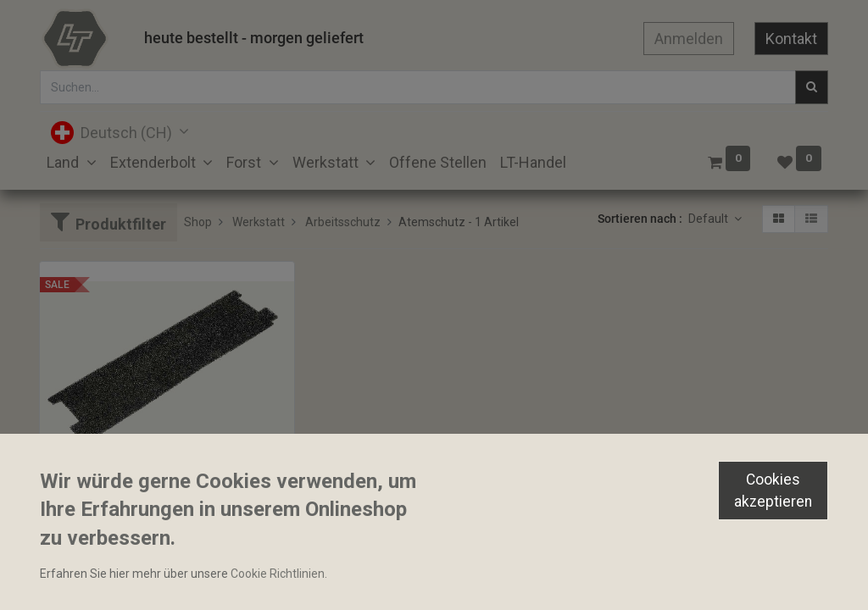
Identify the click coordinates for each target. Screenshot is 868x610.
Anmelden (689, 39)
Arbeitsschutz (343, 222)
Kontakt (791, 39)
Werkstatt (259, 222)
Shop (198, 222)
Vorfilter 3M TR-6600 (103, 480)
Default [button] (709, 219)
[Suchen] (812, 87)
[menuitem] (438, 162)
